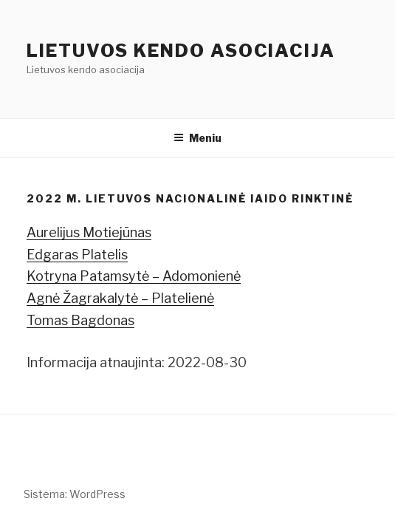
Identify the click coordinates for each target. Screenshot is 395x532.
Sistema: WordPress (75, 494)
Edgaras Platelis (77, 255)
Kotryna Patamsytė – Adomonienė (134, 276)
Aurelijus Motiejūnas (89, 232)
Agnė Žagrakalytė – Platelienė (120, 298)
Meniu (197, 138)
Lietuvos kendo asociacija (181, 51)
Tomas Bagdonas (80, 320)
